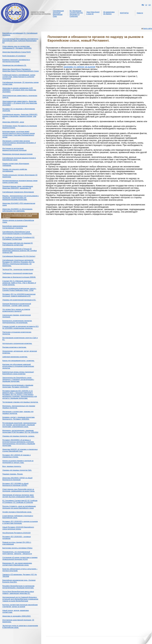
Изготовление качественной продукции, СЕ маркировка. (18, 621)
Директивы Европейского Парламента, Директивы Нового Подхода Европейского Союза (20, 70)
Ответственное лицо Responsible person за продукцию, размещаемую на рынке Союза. (19, 490)
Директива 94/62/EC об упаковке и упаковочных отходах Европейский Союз (20, 450)
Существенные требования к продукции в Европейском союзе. (18, 517)
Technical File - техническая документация (18, 270)
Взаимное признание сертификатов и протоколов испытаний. (16, 61)
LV (146, 5)
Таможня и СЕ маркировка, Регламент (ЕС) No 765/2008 (20, 575)
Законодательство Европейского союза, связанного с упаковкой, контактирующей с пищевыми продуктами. (18, 380)
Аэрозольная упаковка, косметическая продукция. (17, 316)
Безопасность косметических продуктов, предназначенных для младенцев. (17, 322)
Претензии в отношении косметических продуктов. (17, 333)
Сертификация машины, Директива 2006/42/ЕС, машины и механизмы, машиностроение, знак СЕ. (20, 116)
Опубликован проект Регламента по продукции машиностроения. (20, 127)
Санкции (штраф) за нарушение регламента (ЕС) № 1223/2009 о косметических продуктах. (20, 327)
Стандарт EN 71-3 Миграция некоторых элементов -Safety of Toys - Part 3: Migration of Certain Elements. (19, 283)
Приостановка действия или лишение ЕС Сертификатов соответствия (18, 244)
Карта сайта (148, 29)
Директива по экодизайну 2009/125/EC (17, 616)
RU (143, 5)
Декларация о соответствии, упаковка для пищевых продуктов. (18, 413)
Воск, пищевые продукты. (12, 466)
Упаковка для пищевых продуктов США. (17, 470)
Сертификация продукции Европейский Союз (58, 14)
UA (150, 5)
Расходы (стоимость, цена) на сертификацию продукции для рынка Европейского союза (19, 507)
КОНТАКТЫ (124, 13)
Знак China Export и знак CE (93, 13)
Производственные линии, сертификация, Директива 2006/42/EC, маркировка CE (18, 187)
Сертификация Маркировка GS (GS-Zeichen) (19, 256)
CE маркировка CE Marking (109, 13)
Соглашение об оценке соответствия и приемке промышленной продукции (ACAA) (20, 558)
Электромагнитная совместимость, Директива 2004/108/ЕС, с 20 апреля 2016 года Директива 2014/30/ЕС (20, 103)
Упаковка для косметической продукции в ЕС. (19, 300)
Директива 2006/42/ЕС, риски (13, 122)
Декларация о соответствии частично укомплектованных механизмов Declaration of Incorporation (19, 143)
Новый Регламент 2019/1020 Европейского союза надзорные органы (18, 528)
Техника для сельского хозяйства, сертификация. (15, 170)
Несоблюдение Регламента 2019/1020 (16, 533)
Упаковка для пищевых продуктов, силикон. (18, 436)
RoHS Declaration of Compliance (14, 56)
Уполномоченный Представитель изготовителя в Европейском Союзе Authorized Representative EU (20, 41)
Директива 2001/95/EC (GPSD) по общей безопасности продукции (17, 479)
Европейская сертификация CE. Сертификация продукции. (20, 34)
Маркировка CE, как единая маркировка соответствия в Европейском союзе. (17, 564)
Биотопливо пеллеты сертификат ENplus (17, 548)
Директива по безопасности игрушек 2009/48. (19, 277)
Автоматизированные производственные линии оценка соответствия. (20, 182)
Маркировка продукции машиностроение (17, 154)
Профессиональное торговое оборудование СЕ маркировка (20, 176)
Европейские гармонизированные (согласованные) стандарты (15, 227)
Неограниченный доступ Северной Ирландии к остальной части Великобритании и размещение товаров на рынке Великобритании (20, 599)
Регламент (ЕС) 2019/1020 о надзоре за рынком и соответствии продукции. (20, 522)
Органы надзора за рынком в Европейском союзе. (18, 221)
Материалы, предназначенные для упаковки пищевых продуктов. (19, 407)
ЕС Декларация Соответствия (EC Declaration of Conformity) (76, 14)
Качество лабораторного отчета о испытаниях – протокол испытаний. (20, 570)
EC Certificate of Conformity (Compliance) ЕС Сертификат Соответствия (18, 238)
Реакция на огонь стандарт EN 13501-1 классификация (17, 543)
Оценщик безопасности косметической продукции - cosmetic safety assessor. (17, 305)
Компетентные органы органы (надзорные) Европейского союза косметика (18, 373)
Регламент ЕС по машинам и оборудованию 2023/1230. (19, 110)
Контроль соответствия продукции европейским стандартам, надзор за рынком (20, 606)
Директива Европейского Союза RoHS (17, 52)
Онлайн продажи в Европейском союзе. (17, 512)
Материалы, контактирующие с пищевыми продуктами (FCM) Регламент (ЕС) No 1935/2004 (20, 431)
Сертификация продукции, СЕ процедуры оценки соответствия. (20, 83)
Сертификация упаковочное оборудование (18, 192)
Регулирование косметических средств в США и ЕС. (20, 339)
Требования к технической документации (18, 273)
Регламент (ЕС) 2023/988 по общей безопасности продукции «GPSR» (15, 484)
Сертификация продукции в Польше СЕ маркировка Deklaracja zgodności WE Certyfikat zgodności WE (20, 251)
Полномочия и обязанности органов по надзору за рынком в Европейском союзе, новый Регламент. (20, 216)
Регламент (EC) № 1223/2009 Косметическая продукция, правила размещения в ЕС (19, 295)
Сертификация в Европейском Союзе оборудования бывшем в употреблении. (17, 233)
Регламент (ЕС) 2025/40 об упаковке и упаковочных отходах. (17, 456)
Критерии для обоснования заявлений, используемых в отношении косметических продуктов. (18, 366)
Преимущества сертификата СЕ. (14, 65)
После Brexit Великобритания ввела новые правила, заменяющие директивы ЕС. (18, 593)
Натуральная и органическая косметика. (17, 343)
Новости (140, 13)
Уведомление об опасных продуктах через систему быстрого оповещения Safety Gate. (18, 496)
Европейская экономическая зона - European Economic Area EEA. (19, 581)
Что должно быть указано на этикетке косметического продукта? (16, 310)
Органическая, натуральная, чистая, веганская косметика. (20, 352)
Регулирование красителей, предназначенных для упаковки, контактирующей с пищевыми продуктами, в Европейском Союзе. (19, 425)
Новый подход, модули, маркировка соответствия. (16, 611)
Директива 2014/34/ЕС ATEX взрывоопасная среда (19, 204)
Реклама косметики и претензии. (14, 347)
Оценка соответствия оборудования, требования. (16, 165)
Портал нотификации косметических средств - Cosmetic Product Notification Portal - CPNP (19, 289)
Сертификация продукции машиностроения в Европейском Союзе (19, 159)
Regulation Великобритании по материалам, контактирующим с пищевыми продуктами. (19, 587)
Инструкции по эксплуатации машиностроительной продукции (14, 149)
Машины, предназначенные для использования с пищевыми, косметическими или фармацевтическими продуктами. (21, 198)
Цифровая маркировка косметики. (15, 357)
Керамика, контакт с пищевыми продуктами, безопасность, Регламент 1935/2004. (19, 418)
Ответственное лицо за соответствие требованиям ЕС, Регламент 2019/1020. (17, 47)
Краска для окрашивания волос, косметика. (18, 361)
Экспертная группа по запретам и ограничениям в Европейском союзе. (20, 627)
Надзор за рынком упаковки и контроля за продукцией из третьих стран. (18, 462)
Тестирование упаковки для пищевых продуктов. (20, 402)
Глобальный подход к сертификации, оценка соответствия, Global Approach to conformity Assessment (19, 77)
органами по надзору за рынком (79, 67)
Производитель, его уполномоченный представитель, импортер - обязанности (17, 553)
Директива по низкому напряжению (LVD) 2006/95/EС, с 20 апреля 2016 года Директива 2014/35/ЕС (19, 90)
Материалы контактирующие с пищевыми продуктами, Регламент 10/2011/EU (18, 386)
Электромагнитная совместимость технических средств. (20, 97)
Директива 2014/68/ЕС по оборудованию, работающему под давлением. (18, 210)
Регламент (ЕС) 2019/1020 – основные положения (17, 538)
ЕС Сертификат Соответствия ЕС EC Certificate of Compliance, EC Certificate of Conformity (20, 502)
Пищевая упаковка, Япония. (13, 474)
